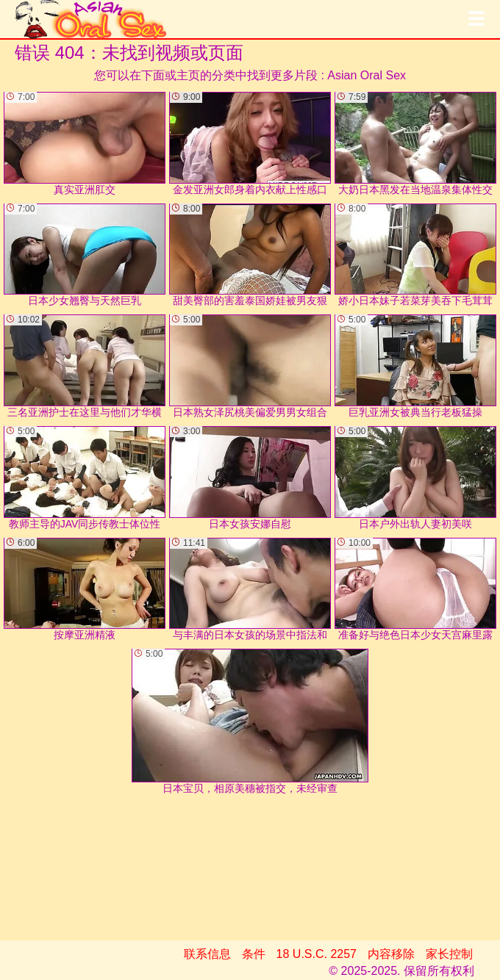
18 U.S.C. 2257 (317, 954)
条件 (254, 954)
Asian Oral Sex (367, 75)
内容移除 (391, 954)
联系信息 (207, 954)
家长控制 (449, 954)
